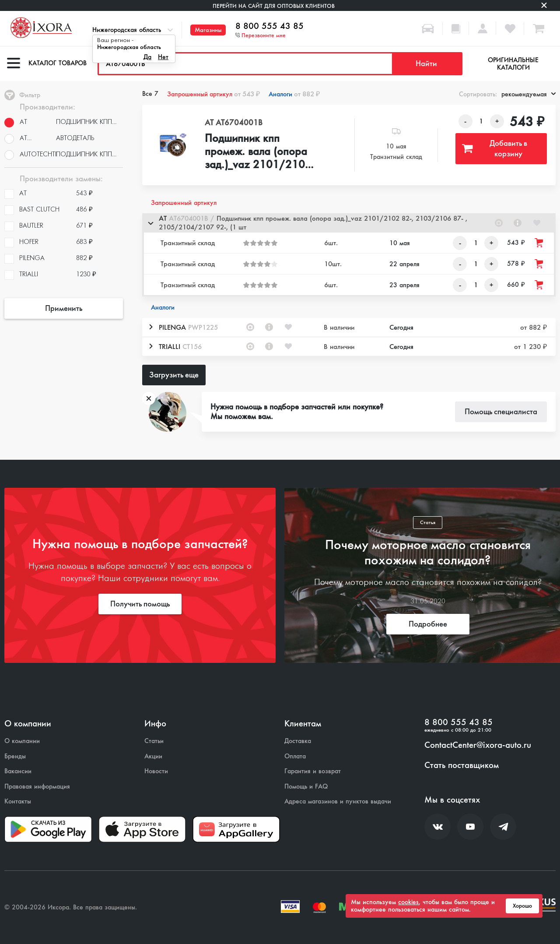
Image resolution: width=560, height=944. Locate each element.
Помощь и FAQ (306, 787)
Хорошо (522, 906)
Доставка (298, 741)
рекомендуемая (528, 94)
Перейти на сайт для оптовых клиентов (274, 6)
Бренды (15, 756)
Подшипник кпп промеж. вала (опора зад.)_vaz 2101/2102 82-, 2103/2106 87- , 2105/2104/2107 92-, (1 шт (258, 152)
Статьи (154, 741)
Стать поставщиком (462, 765)
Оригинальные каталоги (513, 64)
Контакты (18, 801)
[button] (349, 223)
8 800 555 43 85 (269, 26)
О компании (22, 741)
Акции (153, 756)
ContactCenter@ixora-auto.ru (478, 745)
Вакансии (18, 771)
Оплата (295, 756)
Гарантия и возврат (313, 771)
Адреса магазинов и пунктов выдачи (338, 801)
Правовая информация (37, 787)
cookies (408, 902)
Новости (156, 771)
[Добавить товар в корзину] (539, 243)
